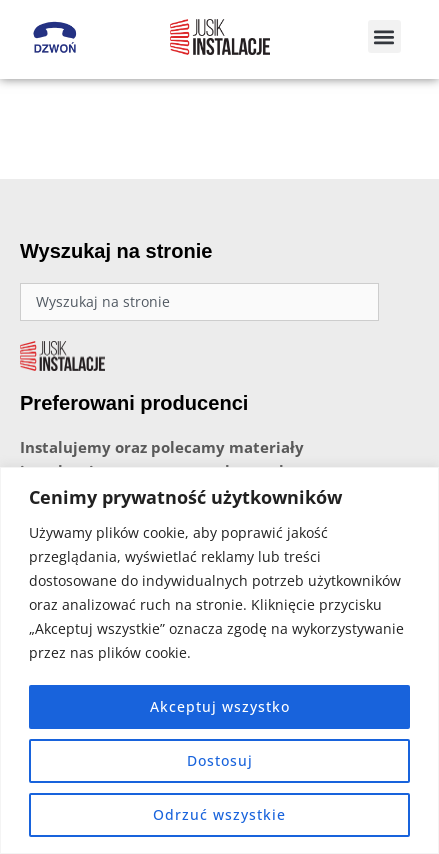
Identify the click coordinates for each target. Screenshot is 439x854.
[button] (384, 36)
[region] (219, 660)
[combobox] (199, 302)
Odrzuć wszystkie (219, 814)
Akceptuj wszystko (220, 706)
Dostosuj (220, 760)
